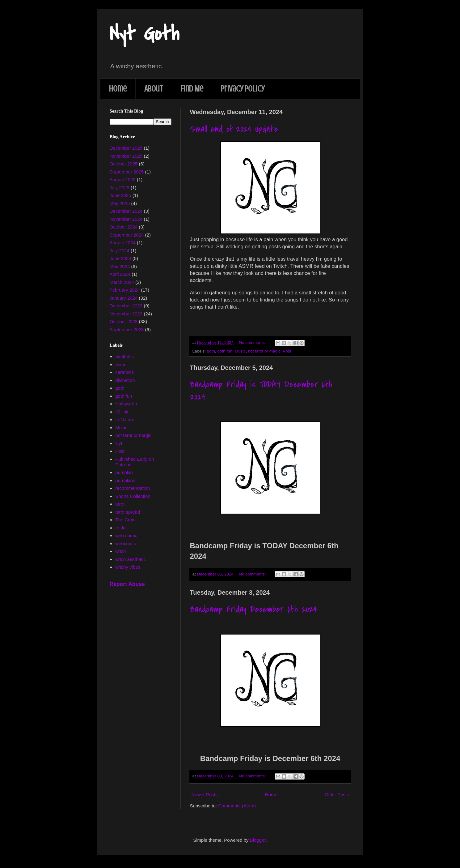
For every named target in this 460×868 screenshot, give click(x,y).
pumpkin (124, 472)
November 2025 (126, 156)
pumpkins (125, 480)
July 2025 (120, 188)
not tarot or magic (264, 351)
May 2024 (120, 266)
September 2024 (127, 235)
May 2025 (120, 203)
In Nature (125, 419)
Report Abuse (127, 584)
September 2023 (127, 329)
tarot (120, 504)
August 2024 (123, 243)
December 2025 (126, 148)
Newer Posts (205, 795)
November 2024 (126, 219)
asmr (120, 364)
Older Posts (337, 795)
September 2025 (127, 172)
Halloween (126, 404)
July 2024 (120, 251)
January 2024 (124, 298)
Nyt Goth (144, 34)
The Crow (125, 520)
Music (240, 351)
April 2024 (120, 274)
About (154, 89)
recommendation (133, 488)
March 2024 (122, 282)
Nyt (119, 443)
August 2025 (123, 180)
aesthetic (124, 356)
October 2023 (124, 321)
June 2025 (120, 195)
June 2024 (120, 258)
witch (120, 551)
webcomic (126, 543)
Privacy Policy (243, 89)
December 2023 (126, 306)
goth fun (225, 351)
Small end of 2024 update (234, 129)
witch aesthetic (130, 559)
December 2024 (126, 211)
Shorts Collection (133, 496)
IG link (122, 412)
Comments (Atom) (237, 806)
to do (120, 528)
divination (125, 380)
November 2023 (126, 314)
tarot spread (128, 512)
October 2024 (124, 227)
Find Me (192, 89)
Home (118, 89)
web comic (126, 535)
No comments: (253, 342)
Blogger (258, 840)
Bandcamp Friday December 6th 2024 (253, 609)
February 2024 (125, 290)
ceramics (124, 372)
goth (211, 351)
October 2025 (124, 164)
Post (287, 351)
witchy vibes (128, 567)
